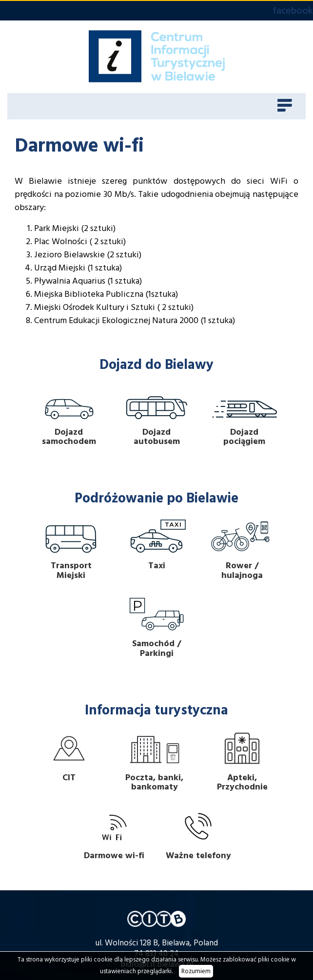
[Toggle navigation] (285, 106)
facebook (293, 11)
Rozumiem (196, 971)
